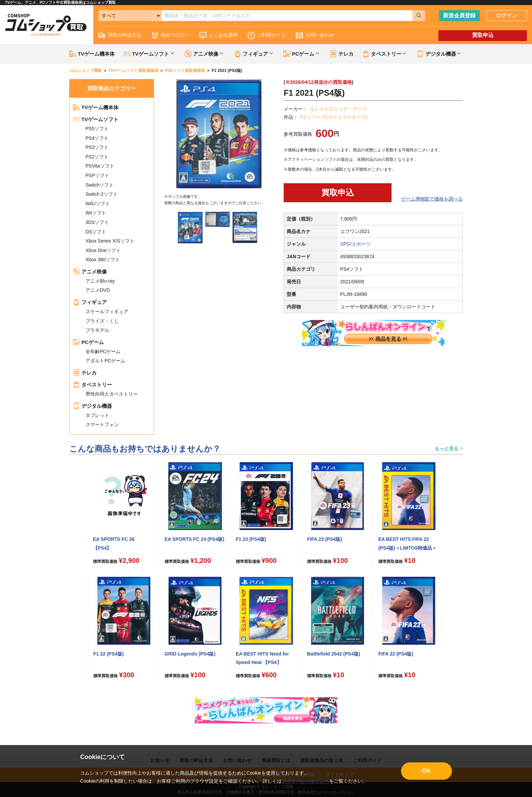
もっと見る (446, 449)
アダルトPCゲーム (105, 361)
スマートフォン (102, 424)
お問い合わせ (315, 35)
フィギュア (90, 302)
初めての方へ (170, 35)
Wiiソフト (96, 213)
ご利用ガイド (267, 35)
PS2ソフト (97, 157)
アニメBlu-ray (100, 281)
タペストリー (92, 385)
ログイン (507, 15)
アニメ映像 (90, 272)
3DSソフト (97, 222)
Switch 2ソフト (102, 194)
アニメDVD (98, 290)
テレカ (342, 54)
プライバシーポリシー (305, 781)
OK (426, 771)
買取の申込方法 (120, 35)
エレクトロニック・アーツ (338, 109)
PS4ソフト (97, 138)
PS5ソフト (97, 129)
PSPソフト (97, 175)
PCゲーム (88, 342)
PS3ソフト (97, 147)
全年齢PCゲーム (103, 352)
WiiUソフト (98, 204)
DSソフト (96, 232)
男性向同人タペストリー (112, 394)
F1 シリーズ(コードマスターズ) (334, 117)
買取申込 (483, 35)
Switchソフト (100, 185)
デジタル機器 (92, 406)
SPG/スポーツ (355, 244)
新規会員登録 (459, 15)
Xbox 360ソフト (103, 260)
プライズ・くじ (102, 321)
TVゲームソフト (96, 119)
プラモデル (97, 330)
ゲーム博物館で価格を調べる (432, 199)
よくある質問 (218, 35)
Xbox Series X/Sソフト (110, 241)
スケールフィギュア (107, 311)
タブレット (97, 415)
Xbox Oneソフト (103, 250)
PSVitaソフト (100, 166)
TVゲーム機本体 (92, 54)
